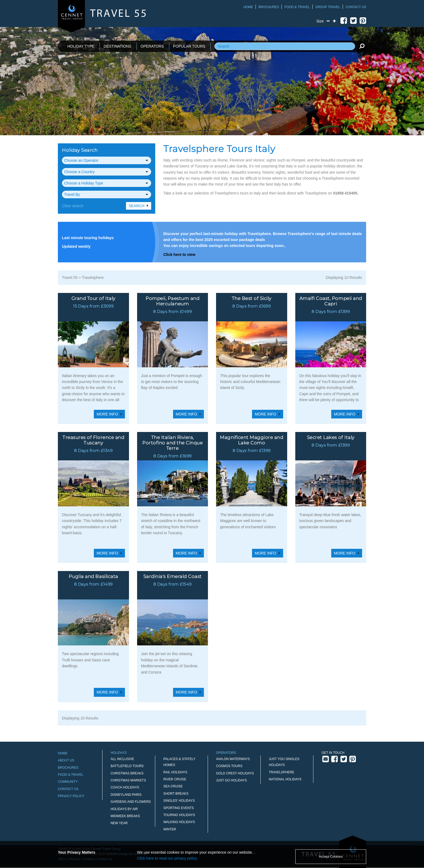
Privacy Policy (71, 796)
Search (137, 206)
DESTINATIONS (117, 46)
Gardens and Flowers (131, 802)
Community (68, 782)
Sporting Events (179, 808)
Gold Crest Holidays (235, 773)
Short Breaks (176, 794)
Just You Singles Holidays (284, 762)
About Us (66, 760)
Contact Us (356, 7)
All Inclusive (122, 759)
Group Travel (328, 7)
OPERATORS (152, 46)
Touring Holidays (179, 815)
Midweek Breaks (125, 816)
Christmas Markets (128, 780)
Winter (170, 829)
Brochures (269, 7)
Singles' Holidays (179, 801)
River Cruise (175, 779)
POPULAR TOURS (189, 46)
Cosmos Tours (229, 766)
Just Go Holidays (231, 780)
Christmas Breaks (127, 773)
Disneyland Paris (126, 795)
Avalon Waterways (233, 759)
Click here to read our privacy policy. (168, 858)
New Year (119, 823)
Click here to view (179, 255)
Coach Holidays (125, 787)
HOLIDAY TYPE (81, 46)
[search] (362, 46)
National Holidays (285, 779)
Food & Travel (297, 7)
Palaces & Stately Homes (179, 762)
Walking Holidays (179, 822)
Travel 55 (70, 278)
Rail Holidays (175, 772)
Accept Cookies (331, 857)
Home (248, 7)
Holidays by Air (124, 809)
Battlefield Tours (127, 766)
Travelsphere (93, 278)
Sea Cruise (173, 786)
